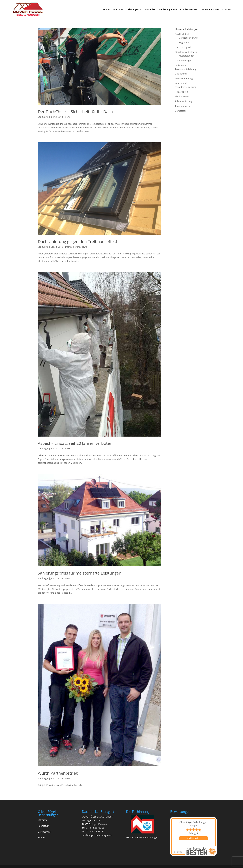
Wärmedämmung (184, 78)
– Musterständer (186, 56)
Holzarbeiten (181, 92)
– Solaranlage (184, 60)
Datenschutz (44, 832)
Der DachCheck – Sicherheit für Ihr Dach (75, 112)
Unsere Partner (211, 10)
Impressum (44, 826)
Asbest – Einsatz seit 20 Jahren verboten (75, 443)
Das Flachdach (182, 34)
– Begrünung (184, 43)
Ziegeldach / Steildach (186, 52)
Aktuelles (150, 10)
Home (106, 10)
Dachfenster (181, 74)
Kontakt (227, 10)
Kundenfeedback (189, 10)
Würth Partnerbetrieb (58, 773)
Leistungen (133, 10)
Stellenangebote (168, 10)
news (68, 117)
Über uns (118, 10)
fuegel (45, 117)
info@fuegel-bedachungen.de (97, 835)
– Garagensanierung (187, 38)
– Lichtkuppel (184, 47)
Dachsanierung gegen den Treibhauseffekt (78, 241)
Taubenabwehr (183, 106)
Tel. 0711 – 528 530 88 (93, 828)
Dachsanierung (73, 247)
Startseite (43, 820)
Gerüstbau (180, 111)
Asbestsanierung (183, 101)
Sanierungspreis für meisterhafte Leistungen (80, 573)
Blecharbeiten (182, 96)
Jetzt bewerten (193, 838)
